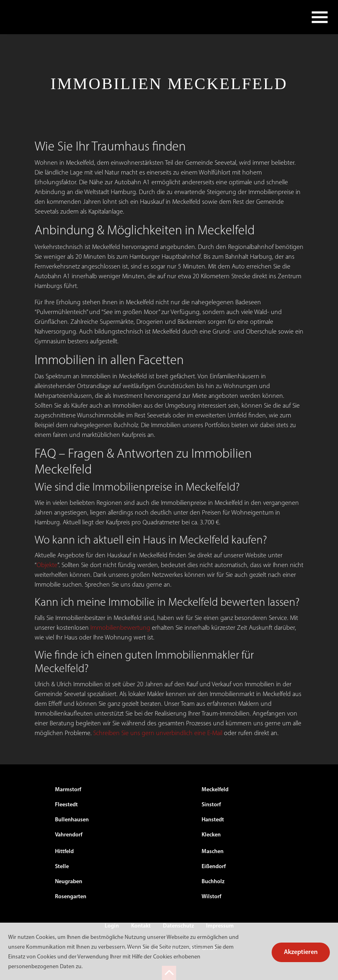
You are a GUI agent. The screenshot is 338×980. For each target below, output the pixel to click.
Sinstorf (211, 805)
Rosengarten (71, 897)
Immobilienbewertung (120, 628)
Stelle (62, 867)
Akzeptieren (301, 952)
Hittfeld (64, 852)
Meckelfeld (215, 790)
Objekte (47, 565)
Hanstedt (213, 820)
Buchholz (213, 882)
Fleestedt (66, 805)
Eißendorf (214, 867)
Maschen (213, 852)
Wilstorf (211, 897)
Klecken (211, 835)
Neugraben (69, 882)
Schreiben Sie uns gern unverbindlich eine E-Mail (158, 733)
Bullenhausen (72, 820)
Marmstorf (68, 790)
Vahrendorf (69, 835)
